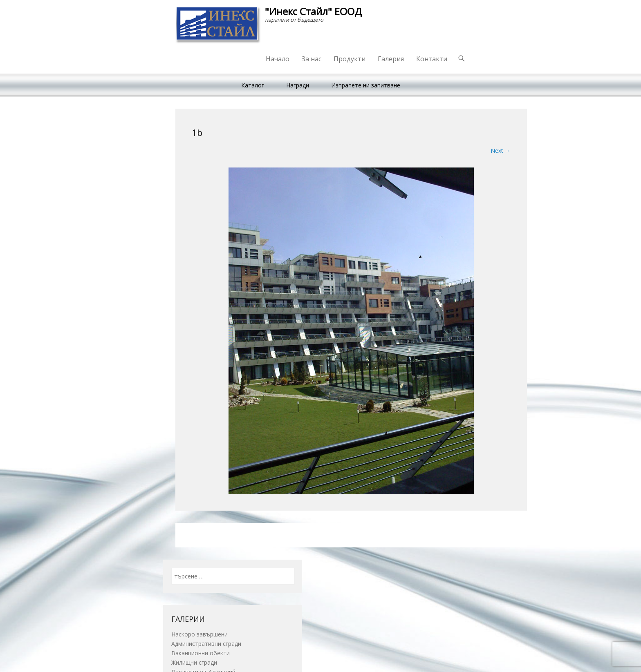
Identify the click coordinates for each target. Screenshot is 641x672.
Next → (501, 151)
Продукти (350, 59)
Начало (278, 59)
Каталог (253, 85)
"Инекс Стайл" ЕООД (313, 11)
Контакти (432, 59)
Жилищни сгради (194, 662)
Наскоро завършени (199, 634)
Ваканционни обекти (201, 653)
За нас (312, 59)
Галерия (391, 59)
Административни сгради (206, 644)
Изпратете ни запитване (366, 85)
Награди (298, 85)
